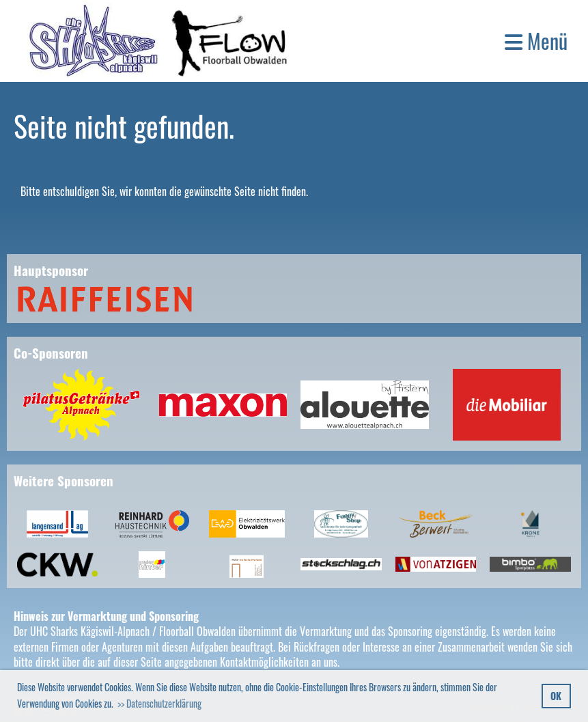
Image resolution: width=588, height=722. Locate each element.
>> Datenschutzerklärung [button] (159, 703)
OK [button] (556, 696)
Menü (536, 41)
